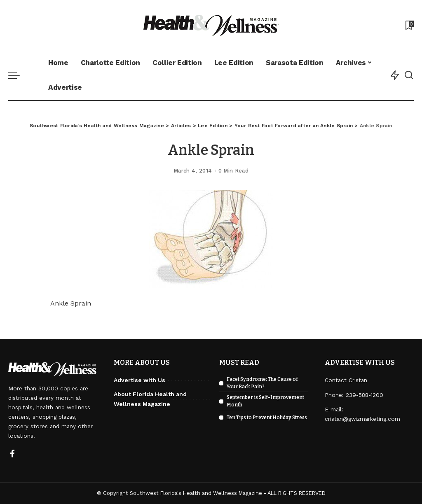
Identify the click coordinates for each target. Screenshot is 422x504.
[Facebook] (12, 454)
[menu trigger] (18, 75)
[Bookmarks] (409, 25)
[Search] (409, 75)
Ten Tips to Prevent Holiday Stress (267, 418)
